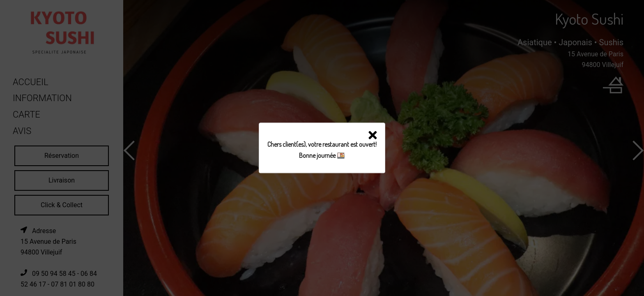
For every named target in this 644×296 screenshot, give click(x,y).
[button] (373, 137)
